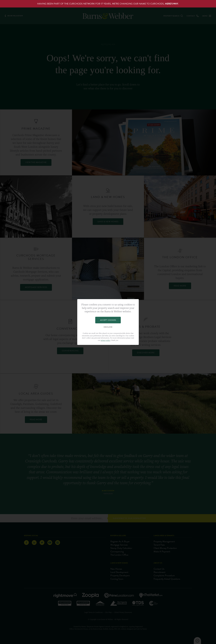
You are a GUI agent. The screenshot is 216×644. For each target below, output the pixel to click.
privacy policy (105, 340)
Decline (108, 327)
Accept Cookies (108, 320)
